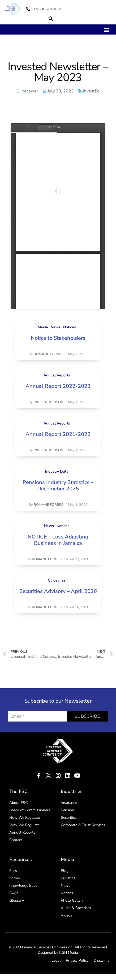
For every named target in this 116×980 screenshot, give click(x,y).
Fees (13, 871)
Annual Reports (57, 375)
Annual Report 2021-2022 (58, 434)
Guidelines (57, 580)
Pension (67, 810)
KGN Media (68, 953)
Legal (56, 960)
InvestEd (91, 91)
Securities (69, 818)
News (56, 327)
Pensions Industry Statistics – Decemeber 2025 (58, 485)
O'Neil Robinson (48, 402)
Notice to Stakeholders (58, 338)
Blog (65, 871)
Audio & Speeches (76, 908)
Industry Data (57, 471)
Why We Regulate (24, 825)
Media (43, 327)
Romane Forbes (49, 354)
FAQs (14, 893)
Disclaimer (102, 960)
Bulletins (68, 878)
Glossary (17, 900)
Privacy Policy (77, 960)
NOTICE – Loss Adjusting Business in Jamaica (58, 540)
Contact (16, 840)
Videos (66, 915)
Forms (15, 878)
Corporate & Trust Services (83, 825)
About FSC (18, 803)
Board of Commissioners (30, 810)
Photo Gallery (72, 900)
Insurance (69, 803)
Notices (70, 327)
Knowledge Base (23, 886)
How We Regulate (25, 818)
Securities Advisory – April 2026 (58, 591)
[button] (51, 19)
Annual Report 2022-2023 (58, 386)
